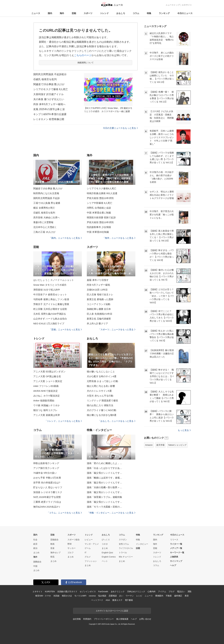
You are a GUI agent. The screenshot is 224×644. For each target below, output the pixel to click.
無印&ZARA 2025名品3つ (47, 507)
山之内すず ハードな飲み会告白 (50, 319)
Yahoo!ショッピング (177, 445)
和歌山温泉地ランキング (46, 463)
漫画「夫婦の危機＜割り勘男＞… (104, 487)
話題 (138, 548)
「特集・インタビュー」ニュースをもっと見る (111, 513)
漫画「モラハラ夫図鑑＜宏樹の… (104, 507)
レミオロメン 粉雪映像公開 (49, 119)
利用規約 (87, 619)
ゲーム (88, 548)
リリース (174, 540)
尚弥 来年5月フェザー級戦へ (49, 104)
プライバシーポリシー (104, 619)
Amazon (149, 445)
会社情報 (77, 619)
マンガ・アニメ (92, 544)
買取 (190, 592)
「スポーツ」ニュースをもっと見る (117, 329)
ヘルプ (173, 565)
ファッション (91, 561)
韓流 (52, 557)
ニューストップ (173, 5)
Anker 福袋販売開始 (44, 401)
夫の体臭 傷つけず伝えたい (49, 99)
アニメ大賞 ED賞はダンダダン (49, 372)
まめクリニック (118, 592)
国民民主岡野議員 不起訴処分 (50, 74)
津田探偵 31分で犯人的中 (47, 290)
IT (86, 553)
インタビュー (142, 544)
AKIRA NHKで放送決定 (45, 391)
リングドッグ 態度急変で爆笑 (102, 401)
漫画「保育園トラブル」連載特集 (104, 497)
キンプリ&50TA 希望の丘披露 (50, 114)
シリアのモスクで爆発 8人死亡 (51, 89)
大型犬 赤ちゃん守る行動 (100, 396)
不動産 (169, 596)
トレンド (104, 13)
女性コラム (124, 544)
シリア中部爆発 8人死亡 (100, 203)
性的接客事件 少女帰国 (99, 227)
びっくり (106, 540)
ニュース (36, 13)
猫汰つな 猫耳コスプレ (45, 410)
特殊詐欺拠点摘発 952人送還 (102, 193)
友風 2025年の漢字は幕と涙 (49, 109)
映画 (52, 544)
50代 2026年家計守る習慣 (47, 497)
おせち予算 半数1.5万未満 (47, 478)
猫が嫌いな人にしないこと (101, 372)
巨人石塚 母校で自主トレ (100, 294)
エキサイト (187, 5)
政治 (35, 548)
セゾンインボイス (88, 592)
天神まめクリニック (136, 592)
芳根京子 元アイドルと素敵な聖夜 (51, 304)
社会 (35, 540)
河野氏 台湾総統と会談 (99, 208)
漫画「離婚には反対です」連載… (104, 478)
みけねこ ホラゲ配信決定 (47, 396)
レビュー (89, 540)
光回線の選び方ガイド (67, 592)
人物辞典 (174, 557)
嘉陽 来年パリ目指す (98, 280)
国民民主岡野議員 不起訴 (47, 198)
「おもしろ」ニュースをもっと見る (117, 421)
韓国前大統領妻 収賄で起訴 (101, 217)
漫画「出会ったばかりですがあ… (104, 468)
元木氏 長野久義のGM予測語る (50, 314)
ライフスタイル (126, 548)
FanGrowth (103, 592)
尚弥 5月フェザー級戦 (98, 285)
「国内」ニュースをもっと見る (65, 238)
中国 (35, 566)
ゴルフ (71, 553)
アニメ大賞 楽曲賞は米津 (47, 415)
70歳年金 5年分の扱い (45, 473)
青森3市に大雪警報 (43, 222)
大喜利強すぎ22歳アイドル (48, 94)
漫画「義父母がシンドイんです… (104, 473)
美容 (187, 596)
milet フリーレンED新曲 (46, 386)
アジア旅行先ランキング (46, 468)
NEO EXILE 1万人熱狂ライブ (49, 323)
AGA (108, 600)
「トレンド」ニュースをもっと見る (63, 421)
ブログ (171, 592)
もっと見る (184, 430)
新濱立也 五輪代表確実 (99, 319)
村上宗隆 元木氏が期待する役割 (50, 309)
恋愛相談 (113, 596)
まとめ (36, 553)
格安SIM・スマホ (43, 596)
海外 (62, 13)
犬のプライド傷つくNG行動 (101, 410)
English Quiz (107, 553)
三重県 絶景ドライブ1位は (47, 502)
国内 (50, 13)
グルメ (88, 557)
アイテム (162, 592)
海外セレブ (55, 553)
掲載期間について (86, 63)
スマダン (123, 540)
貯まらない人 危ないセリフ (48, 487)
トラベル (123, 553)
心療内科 (151, 592)
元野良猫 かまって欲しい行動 (102, 381)
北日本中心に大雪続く (45, 227)
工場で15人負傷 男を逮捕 (47, 203)
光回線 (56, 596)
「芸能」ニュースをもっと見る (65, 329)
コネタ (105, 544)
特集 (149, 13)
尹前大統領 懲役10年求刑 (100, 198)
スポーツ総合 (74, 540)
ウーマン (130, 596)
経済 (35, 544)
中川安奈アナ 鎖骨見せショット (50, 294)
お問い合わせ (145, 619)
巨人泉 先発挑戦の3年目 (100, 314)
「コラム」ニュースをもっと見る (64, 513)
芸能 (74, 13)
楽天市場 (160, 445)
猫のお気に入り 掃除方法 (100, 405)
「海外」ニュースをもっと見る (119, 238)
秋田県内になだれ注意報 (46, 193)
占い (121, 596)
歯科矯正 (178, 596)
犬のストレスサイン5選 (99, 391)
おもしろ (121, 13)
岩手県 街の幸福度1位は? (47, 483)
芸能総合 (54, 540)
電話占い (181, 592)
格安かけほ (67, 596)
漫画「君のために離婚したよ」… (104, 463)
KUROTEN (50, 592)
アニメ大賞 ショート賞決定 (48, 381)
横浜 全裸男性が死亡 (44, 208)
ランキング (164, 13)
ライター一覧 (176, 544)
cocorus (92, 596)
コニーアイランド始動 (99, 304)
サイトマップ (176, 561)
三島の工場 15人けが (44, 232)
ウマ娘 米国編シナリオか (47, 405)
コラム (136, 13)
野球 (70, 544)
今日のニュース (185, 13)
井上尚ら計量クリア (97, 323)
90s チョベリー (126, 557)
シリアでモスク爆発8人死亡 (102, 188)
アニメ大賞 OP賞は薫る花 (47, 376)
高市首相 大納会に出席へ (47, 217)
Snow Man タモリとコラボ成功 (50, 285)
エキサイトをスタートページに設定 (112, 611)
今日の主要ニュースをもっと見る (120, 128)
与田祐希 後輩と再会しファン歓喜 (51, 299)
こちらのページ (83, 55)
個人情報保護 (122, 619)
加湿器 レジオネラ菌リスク (48, 492)
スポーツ (88, 13)
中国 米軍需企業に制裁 (99, 213)
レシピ (139, 596)
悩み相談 (102, 596)
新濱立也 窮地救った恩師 (100, 299)
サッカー (72, 548)
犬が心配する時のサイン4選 (102, 376)
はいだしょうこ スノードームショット (54, 280)
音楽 (52, 548)
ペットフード (97, 600)
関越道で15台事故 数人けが (49, 84)
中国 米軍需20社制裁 (98, 232)
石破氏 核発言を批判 (45, 79)
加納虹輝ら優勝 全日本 (99, 309)
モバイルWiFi (80, 596)
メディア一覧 (176, 548)
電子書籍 (129, 600)
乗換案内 (159, 596)
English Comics (109, 557)
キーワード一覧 (177, 553)
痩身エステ (117, 600)
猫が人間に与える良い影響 (101, 386)
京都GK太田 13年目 (97, 290)
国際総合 (37, 562)
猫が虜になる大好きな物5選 (102, 415)
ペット (105, 561)
